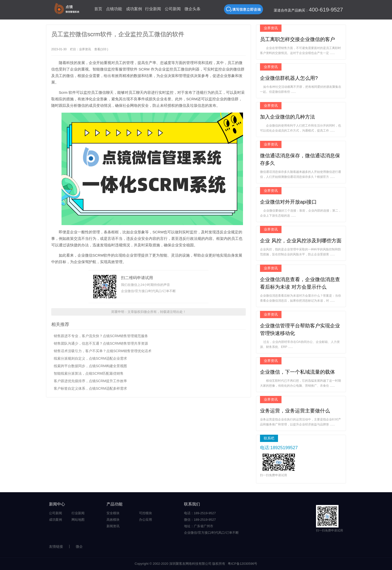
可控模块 (145, 513)
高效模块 (113, 520)
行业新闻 (153, 9)
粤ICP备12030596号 (243, 564)
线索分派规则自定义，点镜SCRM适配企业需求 (90, 358)
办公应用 (145, 520)
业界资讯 (85, 49)
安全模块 (113, 513)
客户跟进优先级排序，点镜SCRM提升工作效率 (90, 381)
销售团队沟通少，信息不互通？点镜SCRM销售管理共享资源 (101, 343)
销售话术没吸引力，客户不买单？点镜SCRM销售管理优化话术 (103, 351)
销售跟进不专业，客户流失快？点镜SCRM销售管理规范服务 (101, 336)
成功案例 (134, 9)
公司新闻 (173, 9)
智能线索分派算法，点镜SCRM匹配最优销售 (89, 373)
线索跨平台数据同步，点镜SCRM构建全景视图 (90, 366)
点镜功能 (114, 9)
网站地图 (78, 520)
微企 (79, 546)
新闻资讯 (113, 526)
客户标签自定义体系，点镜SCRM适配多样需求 (90, 388)
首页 (98, 9)
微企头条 (192, 9)
